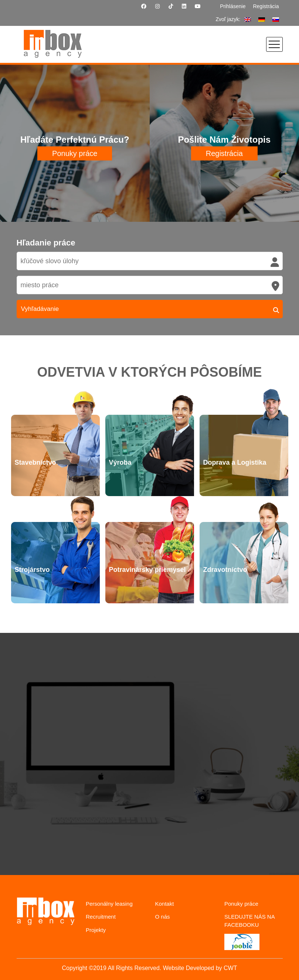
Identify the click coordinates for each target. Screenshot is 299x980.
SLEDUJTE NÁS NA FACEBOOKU (249, 920)
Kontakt (165, 904)
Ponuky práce (75, 153)
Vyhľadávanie (40, 309)
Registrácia (266, 6)
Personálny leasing (109, 904)
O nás (163, 917)
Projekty (96, 930)
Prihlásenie (233, 6)
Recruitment (101, 917)
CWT (230, 968)
